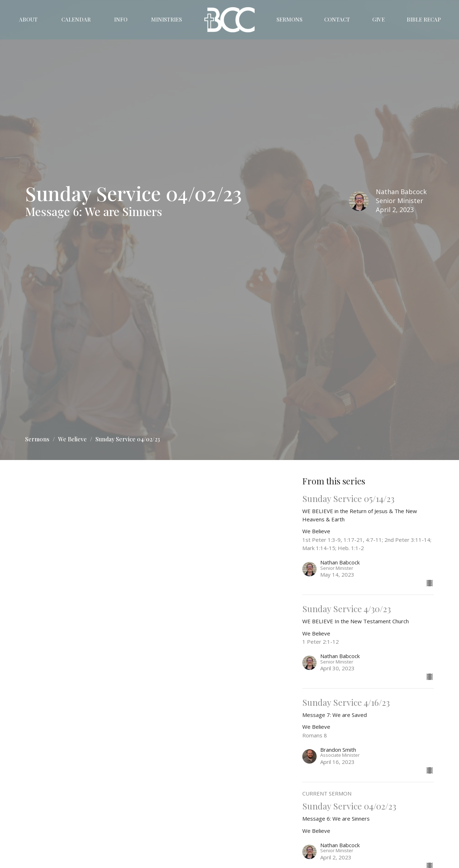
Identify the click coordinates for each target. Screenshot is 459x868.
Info (121, 19)
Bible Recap (424, 19)
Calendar (76, 19)
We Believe (72, 439)
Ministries (166, 19)
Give (378, 19)
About (28, 19)
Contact (337, 19)
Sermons (289, 19)
